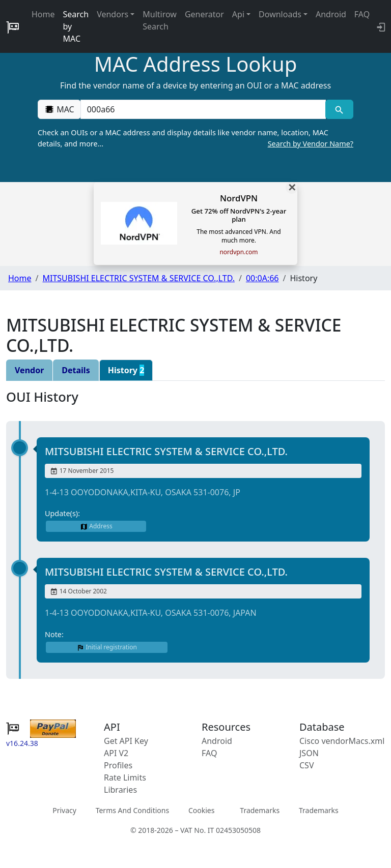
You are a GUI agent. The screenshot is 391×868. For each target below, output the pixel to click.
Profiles (118, 765)
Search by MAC (76, 26)
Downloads (280, 14)
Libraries (120, 790)
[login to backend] (380, 26)
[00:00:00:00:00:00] (203, 109)
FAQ (362, 14)
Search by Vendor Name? (311, 144)
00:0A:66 (262, 278)
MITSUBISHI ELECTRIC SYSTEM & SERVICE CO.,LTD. (138, 278)
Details (76, 370)
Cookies (201, 810)
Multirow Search (160, 20)
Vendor (29, 370)
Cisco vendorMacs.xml (342, 741)
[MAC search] (339, 109)
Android (331, 14)
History (126, 370)
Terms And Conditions (132, 810)
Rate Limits (125, 777)
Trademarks (260, 810)
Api (238, 14)
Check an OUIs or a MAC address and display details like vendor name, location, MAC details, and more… (195, 138)
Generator (204, 14)
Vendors (113, 14)
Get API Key (126, 741)
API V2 (116, 753)
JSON (309, 753)
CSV (307, 765)
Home (43, 14)
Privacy (64, 810)
